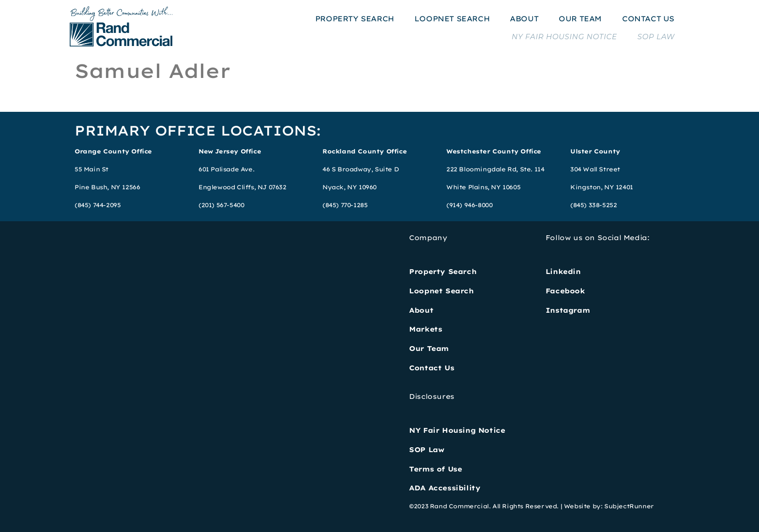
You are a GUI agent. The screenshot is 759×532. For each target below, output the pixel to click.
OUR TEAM (580, 19)
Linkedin (563, 272)
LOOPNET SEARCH (452, 19)
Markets (425, 329)
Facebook (565, 291)
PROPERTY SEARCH (355, 19)
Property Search (443, 272)
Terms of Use (435, 469)
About (421, 310)
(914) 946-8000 (469, 205)
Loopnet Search (441, 291)
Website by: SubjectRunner (609, 506)
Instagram (568, 310)
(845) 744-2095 (98, 205)
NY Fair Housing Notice (457, 430)
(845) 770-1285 (345, 205)
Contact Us (432, 368)
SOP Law (426, 450)
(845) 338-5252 (593, 205)
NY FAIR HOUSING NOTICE (564, 37)
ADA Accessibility (445, 488)
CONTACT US (648, 19)
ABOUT (524, 19)
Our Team (429, 349)
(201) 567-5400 (221, 205)
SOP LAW (656, 37)
